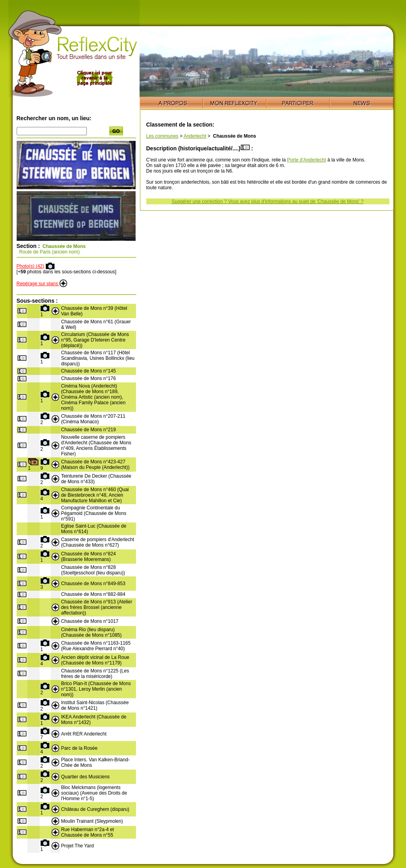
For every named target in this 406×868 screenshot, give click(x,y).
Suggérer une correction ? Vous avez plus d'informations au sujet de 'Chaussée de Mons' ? (268, 202)
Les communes (162, 136)
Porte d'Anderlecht (306, 160)
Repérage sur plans (42, 284)
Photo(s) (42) (31, 266)
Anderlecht (195, 136)
